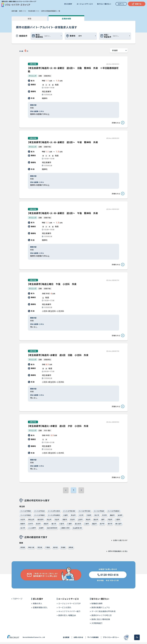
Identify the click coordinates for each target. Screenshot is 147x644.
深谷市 (72, 521)
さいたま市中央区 (85, 513)
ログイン (121, 4)
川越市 (65, 517)
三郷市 (87, 525)
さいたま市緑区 (40, 517)
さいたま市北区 (40, 513)
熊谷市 (73, 517)
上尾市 (80, 521)
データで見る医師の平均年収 (103, 613)
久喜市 (62, 525)
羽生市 (57, 521)
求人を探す (68, 4)
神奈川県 (31, 549)
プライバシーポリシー (111, 639)
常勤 (28, 19)
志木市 (31, 525)
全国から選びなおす (120, 542)
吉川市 (23, 530)
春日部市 (41, 521)
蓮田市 (94, 525)
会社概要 (66, 639)
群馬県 (71, 549)
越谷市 (96, 521)
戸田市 (110, 521)
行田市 (89, 517)
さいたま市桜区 (99, 513)
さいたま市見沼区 (69, 513)
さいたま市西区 (26, 513)
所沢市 (105, 517)
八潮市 (69, 525)
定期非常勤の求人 (40, 609)
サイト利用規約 (93, 639)
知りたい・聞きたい (104, 4)
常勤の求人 (38, 605)
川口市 (81, 517)
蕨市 (103, 521)
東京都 (23, 549)
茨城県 (63, 549)
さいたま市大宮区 (54, 513)
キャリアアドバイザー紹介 (69, 613)
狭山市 (49, 521)
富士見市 (78, 525)
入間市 (118, 521)
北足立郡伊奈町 (52, 530)
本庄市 (23, 521)
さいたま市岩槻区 (54, 517)
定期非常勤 (62, 19)
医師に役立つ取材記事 (101, 621)
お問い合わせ (78, 639)
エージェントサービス (85, 4)
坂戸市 (102, 525)
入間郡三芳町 (65, 530)
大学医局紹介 (97, 625)
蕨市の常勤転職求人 (116, 553)
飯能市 (112, 517)
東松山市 (31, 521)
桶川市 (54, 525)
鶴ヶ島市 (118, 525)
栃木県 (55, 549)
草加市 (88, 521)
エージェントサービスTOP (69, 605)
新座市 (46, 525)
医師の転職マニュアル (101, 609)
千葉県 (48, 549)
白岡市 (41, 530)
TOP (137, 639)
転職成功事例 (97, 605)
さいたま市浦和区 (114, 513)
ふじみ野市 (32, 530)
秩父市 (97, 517)
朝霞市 (23, 525)
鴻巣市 (65, 521)
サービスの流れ (65, 609)
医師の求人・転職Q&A (67, 617)
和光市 (38, 525)
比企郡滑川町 (77, 530)
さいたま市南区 (26, 517)
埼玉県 (40, 549)
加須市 (120, 517)
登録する (137, 4)
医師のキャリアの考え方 (102, 617)
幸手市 (110, 525)
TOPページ (18, 600)
